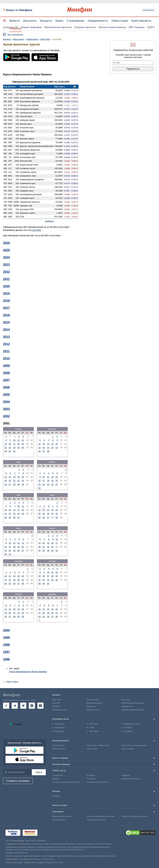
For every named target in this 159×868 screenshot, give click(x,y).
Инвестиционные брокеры (133, 703)
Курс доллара (93, 700)
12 (23, 440)
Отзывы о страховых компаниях (101, 816)
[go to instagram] (32, 706)
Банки (59, 21)
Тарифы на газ (128, 706)
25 (19, 448)
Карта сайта (12, 682)
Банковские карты (95, 703)
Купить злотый (128, 749)
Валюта (14, 21)
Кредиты (46, 21)
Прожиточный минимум (112, 27)
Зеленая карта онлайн (62, 816)
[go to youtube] (40, 706)
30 (10, 451)
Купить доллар (59, 749)
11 (19, 440)
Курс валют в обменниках (98, 745)
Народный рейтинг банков (133, 710)
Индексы (15, 28)
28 (48, 451)
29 (6, 451)
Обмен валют (58, 745)
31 (14, 451)
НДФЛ (151, 27)
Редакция (126, 775)
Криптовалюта (141, 21)
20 (44, 448)
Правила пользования (131, 779)
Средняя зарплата (85, 27)
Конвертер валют (60, 710)
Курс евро (126, 700)
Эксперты (91, 779)
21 (48, 448)
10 (14, 440)
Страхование (75, 21)
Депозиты (30, 21)
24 (14, 448)
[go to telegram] (15, 706)
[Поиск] (39, 772)
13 (44, 444)
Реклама (56, 796)
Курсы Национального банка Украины (28, 672)
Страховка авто (59, 820)
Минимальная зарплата (58, 27)
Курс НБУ (56, 703)
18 (19, 444)
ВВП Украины (137, 27)
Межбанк (56, 706)
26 (23, 448)
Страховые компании (96, 820)
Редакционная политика (97, 782)
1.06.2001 (36, 230)
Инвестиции (120, 21)
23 (10, 448)
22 (6, 448)
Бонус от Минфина (19, 10)
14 (48, 444)
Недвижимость (98, 21)
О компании (57, 775)
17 (14, 444)
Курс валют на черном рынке (134, 745)
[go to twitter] (23, 706)
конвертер (49, 221)
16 (10, 444)
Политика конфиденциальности (66, 782)
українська (148, 10)
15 (6, 444)
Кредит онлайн (93, 710)
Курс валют (57, 700)
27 (44, 451)
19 (23, 444)
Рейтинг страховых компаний (134, 816)
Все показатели (15, 35)
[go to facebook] (6, 706)
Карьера (56, 779)
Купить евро (92, 749)
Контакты (91, 775)
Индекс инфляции (31, 27)
